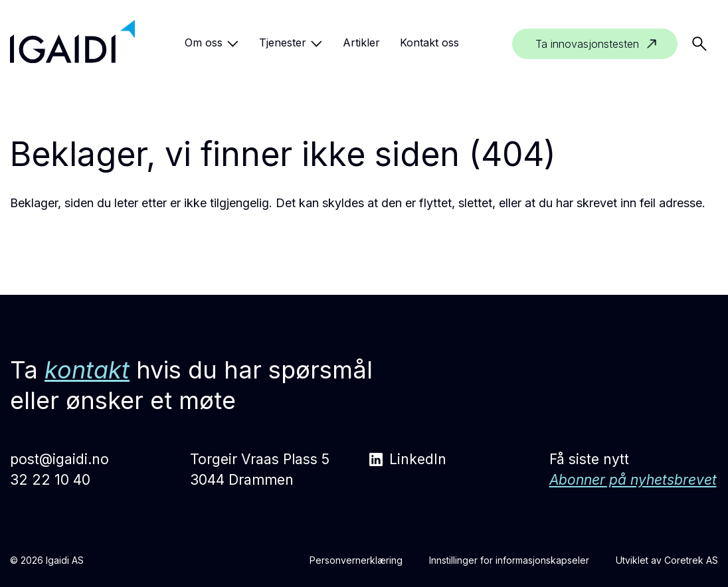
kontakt (87, 370)
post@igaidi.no (59, 459)
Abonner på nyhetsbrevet (633, 480)
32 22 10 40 (50, 480)
